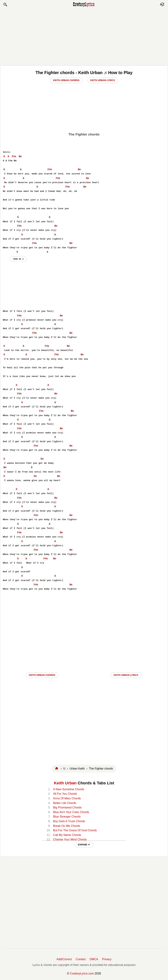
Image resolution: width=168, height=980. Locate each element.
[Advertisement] (84, 36)
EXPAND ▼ (84, 845)
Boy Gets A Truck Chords (69, 821)
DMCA (94, 959)
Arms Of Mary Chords (67, 798)
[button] (5, 5)
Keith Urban (65, 783)
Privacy (107, 959)
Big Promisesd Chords (67, 807)
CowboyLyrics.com (82, 973)
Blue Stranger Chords (67, 817)
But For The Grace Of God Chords (75, 830)
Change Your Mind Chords (70, 839)
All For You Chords (65, 794)
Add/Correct (64, 959)
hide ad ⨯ (18, 259)
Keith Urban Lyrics (103, 80)
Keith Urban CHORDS (42, 675)
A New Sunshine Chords (69, 789)
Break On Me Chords (67, 826)
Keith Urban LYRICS (126, 675)
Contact (81, 959)
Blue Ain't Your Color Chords (71, 812)
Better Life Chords (65, 803)
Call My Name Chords (67, 835)
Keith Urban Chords (66, 80)
